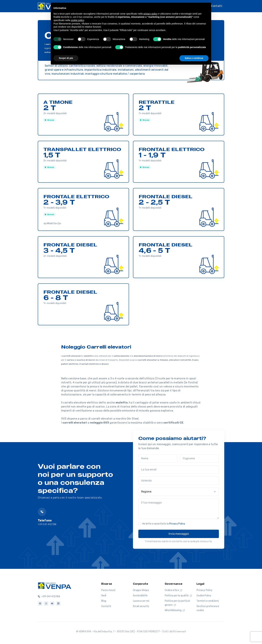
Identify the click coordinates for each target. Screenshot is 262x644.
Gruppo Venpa (141, 590)
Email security (141, 606)
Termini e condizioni (208, 601)
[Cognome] (199, 459)
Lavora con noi (141, 601)
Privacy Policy (177, 524)
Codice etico (174, 590)
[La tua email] (179, 470)
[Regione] (179, 492)
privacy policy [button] (151, 14)
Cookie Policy (204, 596)
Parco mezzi (108, 590)
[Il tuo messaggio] (179, 509)
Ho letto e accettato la (164, 524)
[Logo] (54, 585)
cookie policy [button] (77, 20)
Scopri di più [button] (66, 58)
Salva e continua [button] (194, 58)
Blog (104, 601)
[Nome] (158, 459)
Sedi (104, 596)
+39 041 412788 (49, 597)
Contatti (217, 6)
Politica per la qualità (178, 596)
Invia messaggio (179, 534)
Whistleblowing (175, 610)
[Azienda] (179, 481)
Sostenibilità (140, 596)
